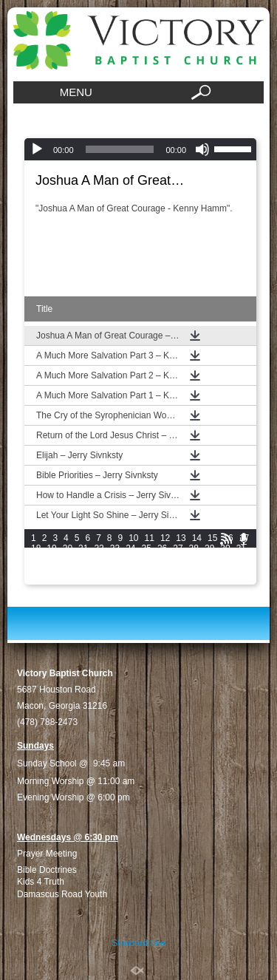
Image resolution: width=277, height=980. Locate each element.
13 (181, 538)
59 (241, 569)
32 (36, 559)
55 (178, 569)
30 (225, 548)
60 (36, 579)
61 (51, 579)
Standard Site (138, 943)
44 (225, 559)
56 (194, 569)
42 (194, 559)
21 (83, 548)
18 (36, 548)
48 (68, 569)
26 (162, 548)
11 (150, 538)
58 (225, 569)
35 (83, 559)
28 (194, 548)
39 (147, 559)
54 (162, 569)
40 (162, 559)
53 (147, 569)
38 (130, 559)
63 (83, 579)
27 (178, 548)
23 (115, 548)
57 (209, 569)
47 (51, 569)
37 (115, 559)
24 (130, 548)
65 (115, 579)
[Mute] (202, 149)
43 (209, 559)
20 (68, 548)
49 (83, 569)
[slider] (120, 149)
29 (209, 548)
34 (68, 559)
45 (241, 559)
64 (99, 579)
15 (212, 538)
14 (197, 538)
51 (115, 569)
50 (99, 569)
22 (99, 548)
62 (68, 579)
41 (178, 559)
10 (133, 538)
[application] (140, 149)
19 (51, 548)
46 (36, 569)
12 (165, 538)
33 (51, 559)
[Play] (37, 149)
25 (147, 548)
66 (130, 579)
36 (99, 559)
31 (241, 548)
